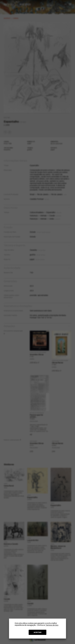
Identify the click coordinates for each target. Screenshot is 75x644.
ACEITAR (38, 632)
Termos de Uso (52, 625)
